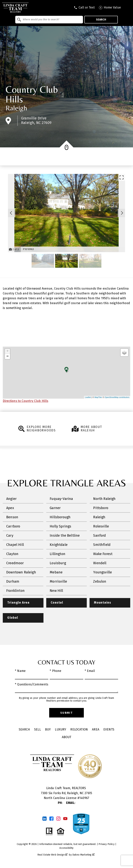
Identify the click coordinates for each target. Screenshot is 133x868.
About (67, 737)
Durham (13, 581)
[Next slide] (122, 213)
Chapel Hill (15, 545)
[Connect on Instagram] (58, 819)
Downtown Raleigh (21, 572)
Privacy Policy (106, 844)
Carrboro (13, 526)
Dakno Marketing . (84, 855)
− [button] (8, 356)
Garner (55, 508)
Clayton (12, 554)
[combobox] (49, 20)
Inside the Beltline (65, 535)
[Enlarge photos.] (122, 177)
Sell (37, 730)
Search (101, 20)
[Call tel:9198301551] (84, 8)
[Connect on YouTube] (65, 819)
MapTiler (98, 397)
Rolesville (101, 526)
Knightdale (59, 545)
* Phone (56, 671)
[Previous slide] (11, 213)
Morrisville (58, 581)
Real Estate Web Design (52, 855)
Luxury (61, 730)
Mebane (56, 572)
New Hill (56, 591)
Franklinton (15, 591)
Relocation (79, 730)
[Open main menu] (128, 8)
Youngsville (103, 572)
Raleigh (16, 108)
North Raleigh (104, 499)
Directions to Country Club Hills (26, 401)
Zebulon (100, 581)
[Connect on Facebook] (51, 819)
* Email (90, 671)
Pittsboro (101, 508)
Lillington (57, 554)
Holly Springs (60, 526)
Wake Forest (103, 554)
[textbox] (51, 20)
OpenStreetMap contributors (117, 397)
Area (96, 730)
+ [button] (8, 351)
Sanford (99, 535)
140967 (84, 798)
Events (109, 730)
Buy (48, 730)
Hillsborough (60, 517)
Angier (11, 499)
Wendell (100, 563)
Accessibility (66, 848)
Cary (10, 535)
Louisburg (58, 563)
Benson (12, 517)
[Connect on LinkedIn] (45, 819)
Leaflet (88, 397)
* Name (20, 671)
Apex (10, 508)
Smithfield (102, 545)
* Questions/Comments (32, 685)
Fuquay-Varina (61, 499)
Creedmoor (15, 563)
